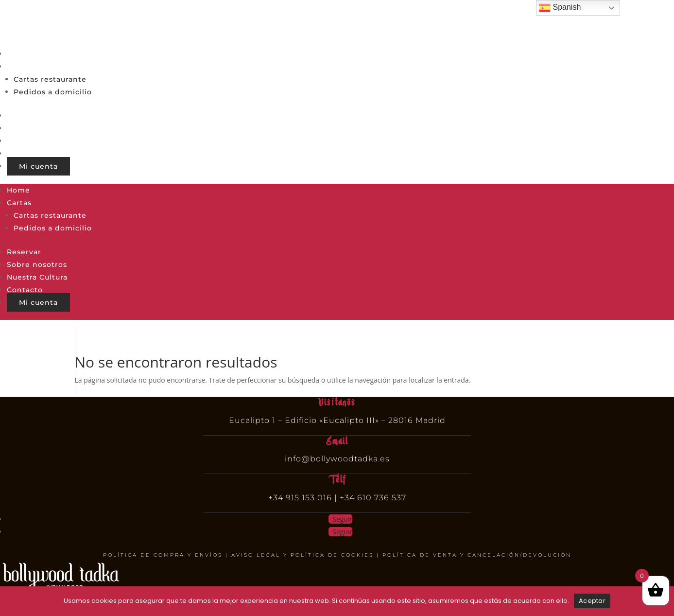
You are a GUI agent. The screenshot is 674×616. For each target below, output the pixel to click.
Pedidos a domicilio (53, 92)
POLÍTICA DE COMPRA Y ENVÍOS (163, 555)
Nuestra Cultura (37, 141)
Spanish (560, 8)
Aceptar (592, 601)
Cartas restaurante (50, 79)
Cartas (19, 67)
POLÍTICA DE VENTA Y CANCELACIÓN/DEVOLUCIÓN (477, 555)
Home (18, 54)
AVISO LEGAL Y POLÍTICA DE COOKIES (302, 555)
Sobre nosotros (37, 128)
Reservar (24, 116)
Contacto (25, 154)
